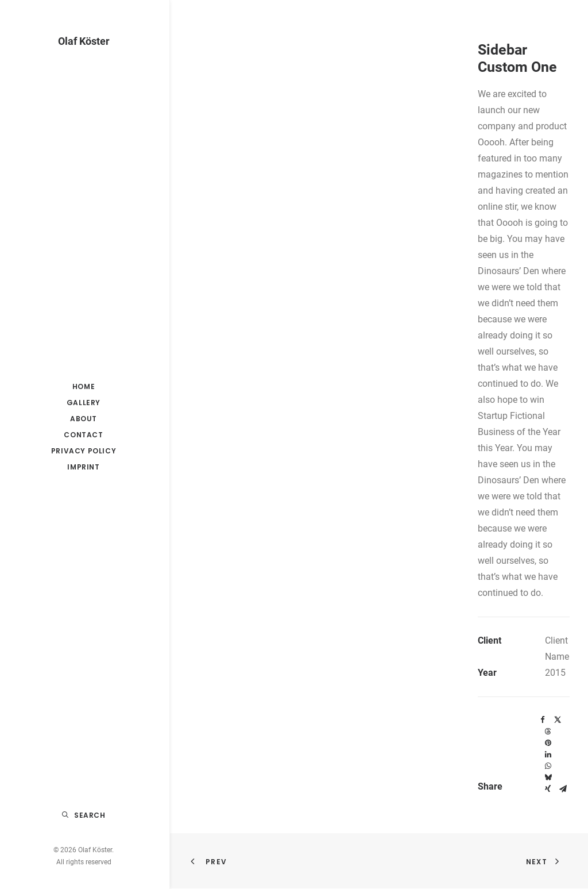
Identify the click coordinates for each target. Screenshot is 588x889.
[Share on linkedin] (548, 755)
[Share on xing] (548, 789)
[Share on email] (563, 789)
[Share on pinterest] (548, 743)
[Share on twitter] (558, 720)
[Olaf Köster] (84, 41)
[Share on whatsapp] (548, 766)
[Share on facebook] (543, 720)
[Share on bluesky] (548, 778)
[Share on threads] (548, 732)
